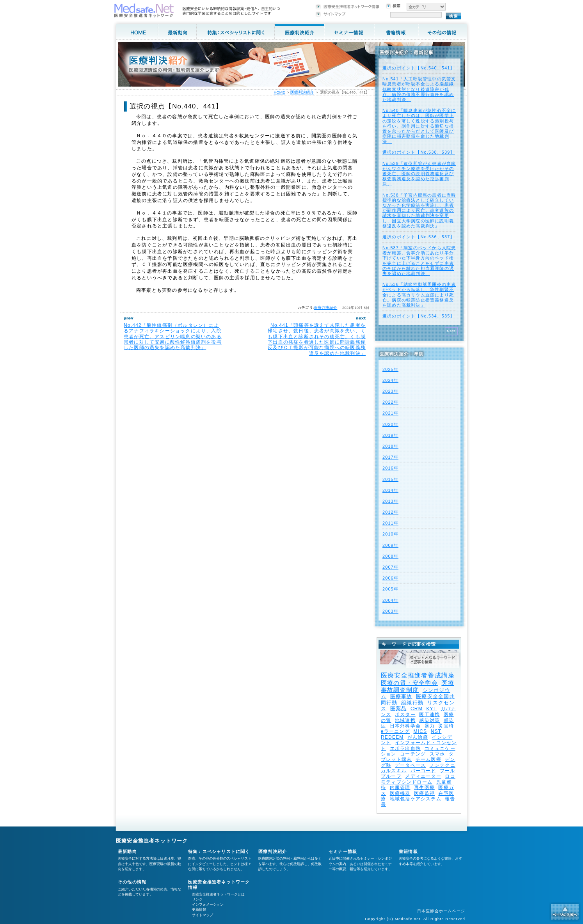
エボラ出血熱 (405, 748)
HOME (279, 92)
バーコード (423, 771)
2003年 (390, 611)
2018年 (390, 446)
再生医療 (424, 787)
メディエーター (423, 776)
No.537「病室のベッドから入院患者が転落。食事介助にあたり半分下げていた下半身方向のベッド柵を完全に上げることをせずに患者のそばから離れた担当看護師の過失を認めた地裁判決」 (419, 261)
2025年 (390, 369)
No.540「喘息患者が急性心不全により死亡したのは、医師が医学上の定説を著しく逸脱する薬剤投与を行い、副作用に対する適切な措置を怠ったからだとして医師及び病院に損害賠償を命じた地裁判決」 (419, 126)
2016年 (390, 468)
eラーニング (395, 731)
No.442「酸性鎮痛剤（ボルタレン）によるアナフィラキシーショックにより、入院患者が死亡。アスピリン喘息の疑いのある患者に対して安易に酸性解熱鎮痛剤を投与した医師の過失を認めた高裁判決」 (173, 337)
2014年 (390, 490)
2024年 (390, 380)
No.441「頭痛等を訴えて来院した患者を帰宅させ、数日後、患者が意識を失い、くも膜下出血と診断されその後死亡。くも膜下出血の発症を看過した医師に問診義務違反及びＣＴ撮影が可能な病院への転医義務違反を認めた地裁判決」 (317, 339)
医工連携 (429, 715)
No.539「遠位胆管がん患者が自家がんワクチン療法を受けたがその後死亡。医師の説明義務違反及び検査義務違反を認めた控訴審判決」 (419, 174)
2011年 (390, 523)
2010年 (390, 534)
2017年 (390, 457)
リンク (197, 899)
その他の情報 (132, 882)
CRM (417, 709)
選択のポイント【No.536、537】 (419, 237)
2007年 (390, 567)
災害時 (446, 726)
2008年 (390, 556)
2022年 (390, 402)
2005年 (390, 589)
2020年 (390, 424)
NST (436, 731)
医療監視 (424, 793)
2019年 (390, 435)
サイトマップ (203, 915)
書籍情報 (408, 851)
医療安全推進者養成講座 (418, 675)
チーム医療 (428, 759)
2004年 (390, 600)
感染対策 (429, 720)
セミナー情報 (343, 851)
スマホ (437, 754)
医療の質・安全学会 (409, 683)
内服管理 (400, 787)
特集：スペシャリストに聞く (219, 851)
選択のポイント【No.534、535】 (419, 316)
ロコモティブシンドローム (418, 779)
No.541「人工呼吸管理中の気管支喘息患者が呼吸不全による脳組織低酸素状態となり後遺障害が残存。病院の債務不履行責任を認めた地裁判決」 (419, 89)
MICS (420, 731)
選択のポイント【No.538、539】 (419, 152)
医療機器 (400, 793)
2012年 (390, 512)
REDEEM (392, 737)
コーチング (413, 754)
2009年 (390, 545)
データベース (410, 765)
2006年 (390, 578)
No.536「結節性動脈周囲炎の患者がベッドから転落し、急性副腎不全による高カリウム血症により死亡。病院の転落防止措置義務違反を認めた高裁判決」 (419, 295)
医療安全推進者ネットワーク (152, 841)
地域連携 (405, 720)
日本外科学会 (405, 726)
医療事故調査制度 (418, 686)
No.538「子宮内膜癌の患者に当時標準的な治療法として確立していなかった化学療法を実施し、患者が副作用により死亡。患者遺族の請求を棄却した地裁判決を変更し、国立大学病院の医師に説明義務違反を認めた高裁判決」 (419, 210)
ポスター (405, 715)
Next (451, 331)
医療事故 (401, 696)
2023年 (390, 391)
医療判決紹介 (325, 308)
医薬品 (399, 709)
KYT (431, 709)
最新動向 (127, 851)
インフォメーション (208, 904)
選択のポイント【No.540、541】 (419, 68)
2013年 (390, 501)
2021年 (390, 413)
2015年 (390, 479)
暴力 (430, 726)
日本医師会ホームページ (441, 911)
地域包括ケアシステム (416, 799)
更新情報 (199, 910)
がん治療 (418, 737)
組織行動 (412, 703)
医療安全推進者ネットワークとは (218, 894)
